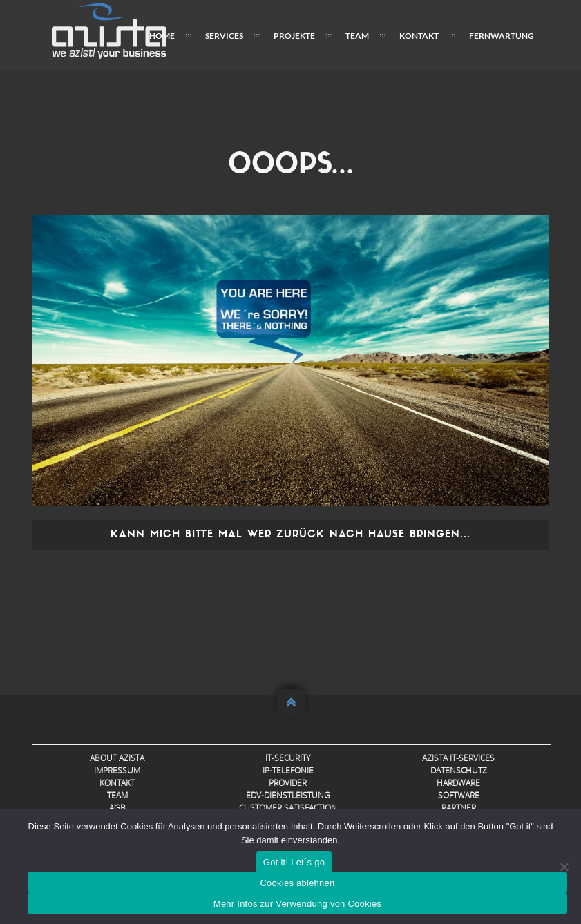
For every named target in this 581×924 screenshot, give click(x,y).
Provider (288, 783)
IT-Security (288, 758)
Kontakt (419, 36)
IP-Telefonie (288, 770)
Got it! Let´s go (294, 862)
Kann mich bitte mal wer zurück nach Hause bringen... (290, 535)
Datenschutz (459, 770)
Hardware (458, 783)
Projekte (294, 36)
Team (357, 36)
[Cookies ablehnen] (564, 867)
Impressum (117, 770)
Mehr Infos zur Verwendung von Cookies (297, 904)
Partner (459, 808)
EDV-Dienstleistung (288, 795)
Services (224, 36)
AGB (117, 808)
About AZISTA (117, 758)
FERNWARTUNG (502, 36)
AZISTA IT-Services (458, 758)
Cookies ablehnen (297, 883)
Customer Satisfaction (288, 808)
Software (459, 795)
